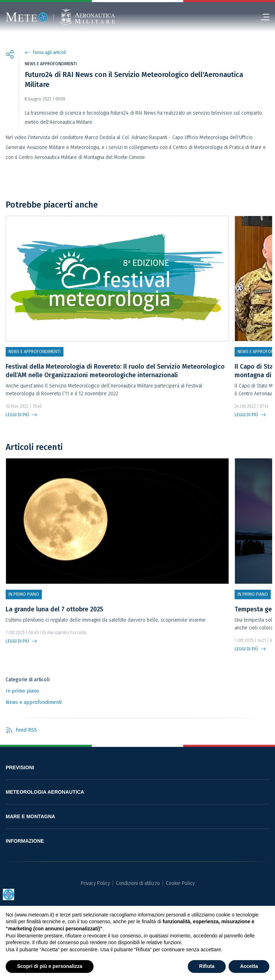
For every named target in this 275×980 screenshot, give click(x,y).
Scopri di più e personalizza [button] (50, 966)
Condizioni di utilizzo (138, 883)
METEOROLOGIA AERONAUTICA (45, 792)
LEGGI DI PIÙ (17, 415)
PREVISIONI (20, 767)
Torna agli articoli (49, 53)
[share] (10, 55)
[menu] (262, 17)
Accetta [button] (249, 966)
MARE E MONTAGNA (30, 816)
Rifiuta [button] (207, 966)
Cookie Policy (180, 883)
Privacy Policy (95, 883)
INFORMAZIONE (25, 841)
